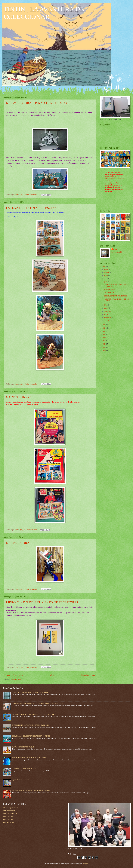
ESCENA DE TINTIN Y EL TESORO (31, 208)
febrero (107, 272)
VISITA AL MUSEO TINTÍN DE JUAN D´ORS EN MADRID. (31, 791)
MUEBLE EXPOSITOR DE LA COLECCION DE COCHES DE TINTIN (34, 714)
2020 (104, 341)
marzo (106, 276)
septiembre (108, 311)
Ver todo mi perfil (116, 252)
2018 (104, 334)
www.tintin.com (8, 816)
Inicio (52, 675)
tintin (115, 249)
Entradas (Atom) (17, 680)
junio (106, 282)
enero (106, 269)
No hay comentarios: (31, 195)
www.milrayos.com (9, 811)
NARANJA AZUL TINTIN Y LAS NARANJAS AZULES (30, 758)
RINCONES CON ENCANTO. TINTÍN (24, 769)
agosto (106, 308)
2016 (104, 328)
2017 (104, 331)
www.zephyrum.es (9, 822)
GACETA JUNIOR (18, 397)
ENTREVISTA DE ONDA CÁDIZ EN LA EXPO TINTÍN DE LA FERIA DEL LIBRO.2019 (40, 703)
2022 (104, 347)
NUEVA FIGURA (18, 543)
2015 (104, 325)
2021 (104, 344)
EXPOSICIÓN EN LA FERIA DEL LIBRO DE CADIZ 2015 (30, 725)
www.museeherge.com (10, 814)
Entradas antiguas (89, 675)
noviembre (108, 318)
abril (106, 279)
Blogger (85, 864)
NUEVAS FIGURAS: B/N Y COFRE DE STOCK (38, 103)
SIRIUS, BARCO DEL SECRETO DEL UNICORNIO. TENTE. (31, 736)
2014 (104, 267)
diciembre (108, 321)
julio (106, 305)
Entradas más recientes (13, 675)
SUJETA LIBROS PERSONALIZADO (24, 747)
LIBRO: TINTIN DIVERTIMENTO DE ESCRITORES (42, 602)
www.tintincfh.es (8, 819)
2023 (104, 350)
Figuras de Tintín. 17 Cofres (20, 780)
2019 (104, 338)
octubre (107, 315)
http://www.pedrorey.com (11, 808)
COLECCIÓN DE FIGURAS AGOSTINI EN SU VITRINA (30, 692)
